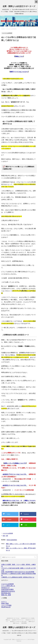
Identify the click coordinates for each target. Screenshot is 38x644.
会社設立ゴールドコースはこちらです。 (15, 485)
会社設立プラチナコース (18, 620)
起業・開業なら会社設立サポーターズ (19, 6)
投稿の (5, 604)
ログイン (4, 602)
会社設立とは (5, 588)
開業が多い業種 (6, 595)
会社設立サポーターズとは (13, 618)
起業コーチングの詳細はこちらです (15, 463)
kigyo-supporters (12, 540)
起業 (7, 536)
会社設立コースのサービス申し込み (18, 622)
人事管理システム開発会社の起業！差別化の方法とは (18, 577)
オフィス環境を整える (8, 586)
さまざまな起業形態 (8, 533)
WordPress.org (6, 607)
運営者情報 (24, 623)
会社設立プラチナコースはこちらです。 (15, 474)
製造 (4, 536)
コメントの (6, 605)
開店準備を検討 (6, 593)
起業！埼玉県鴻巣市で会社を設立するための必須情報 (18, 572)
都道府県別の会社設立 (8, 591)
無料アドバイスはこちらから (19, 72)
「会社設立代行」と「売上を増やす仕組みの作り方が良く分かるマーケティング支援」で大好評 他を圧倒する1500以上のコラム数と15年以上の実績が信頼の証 (19, 633)
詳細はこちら (19, 56)
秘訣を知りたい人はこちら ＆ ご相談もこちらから (19, 500)
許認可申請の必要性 (7, 589)
